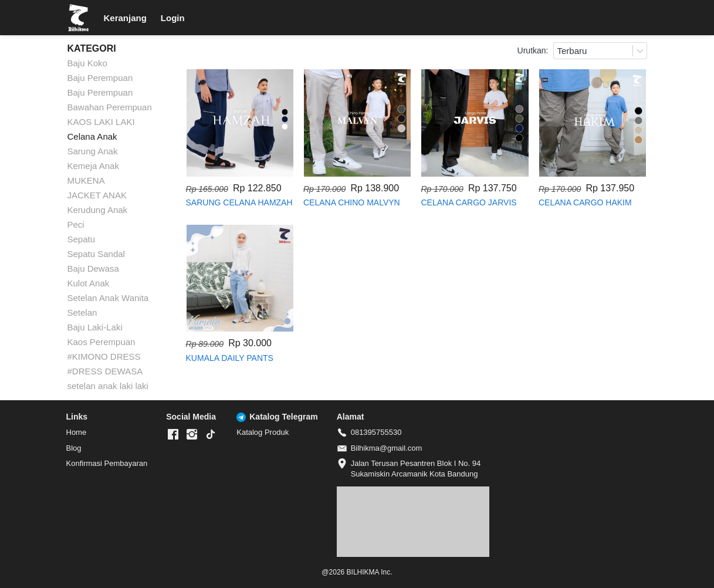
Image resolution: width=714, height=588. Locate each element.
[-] (173, 435)
